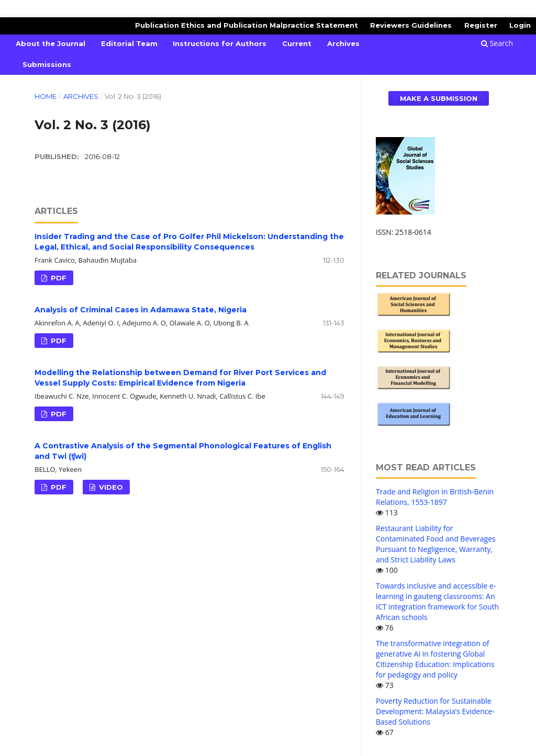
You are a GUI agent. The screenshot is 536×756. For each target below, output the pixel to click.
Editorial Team (129, 43)
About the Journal (51, 43)
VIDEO (110, 487)
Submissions (47, 64)
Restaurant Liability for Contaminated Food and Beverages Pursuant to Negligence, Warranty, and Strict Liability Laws (436, 544)
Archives (343, 43)
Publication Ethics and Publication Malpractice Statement (247, 25)
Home (46, 96)
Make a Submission (439, 98)
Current (297, 43)
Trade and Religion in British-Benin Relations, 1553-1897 (435, 497)
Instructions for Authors (220, 43)
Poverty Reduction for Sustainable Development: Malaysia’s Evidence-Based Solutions (435, 711)
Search (497, 43)
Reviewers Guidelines (411, 25)
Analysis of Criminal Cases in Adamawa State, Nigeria (141, 310)
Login (520, 25)
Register (481, 25)
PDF (58, 278)
